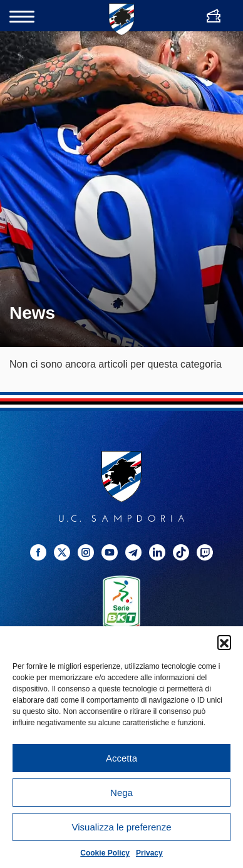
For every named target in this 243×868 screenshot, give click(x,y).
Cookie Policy (105, 853)
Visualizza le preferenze (122, 827)
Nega (121, 793)
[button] (224, 642)
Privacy (149, 853)
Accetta (121, 758)
